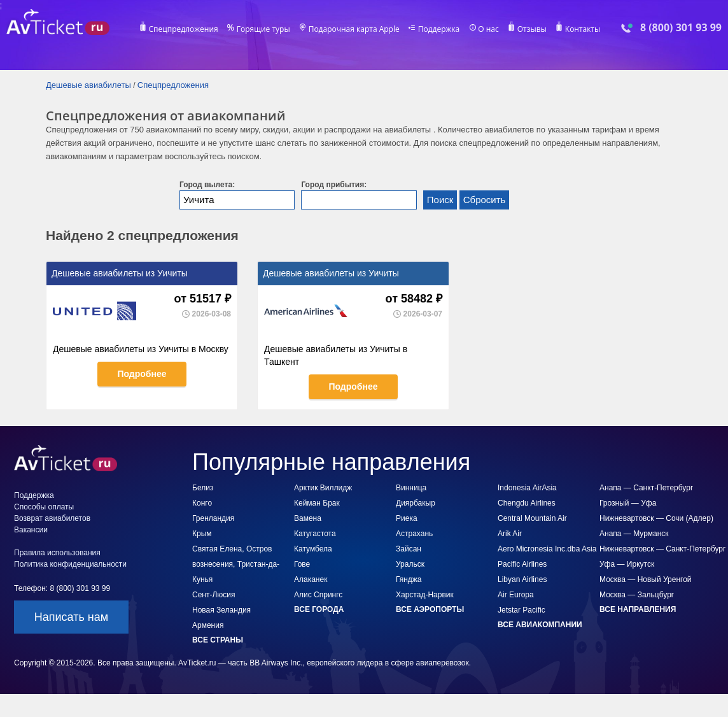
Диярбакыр (416, 503)
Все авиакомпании (540, 625)
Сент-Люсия (214, 595)
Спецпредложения (184, 29)
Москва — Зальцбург (637, 595)
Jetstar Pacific (521, 610)
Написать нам (71, 617)
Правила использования (57, 553)
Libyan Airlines (522, 579)
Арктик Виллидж (323, 488)
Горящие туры (263, 29)
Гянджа (409, 579)
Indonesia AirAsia (527, 488)
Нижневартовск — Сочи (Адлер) (656, 518)
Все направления (638, 609)
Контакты (583, 29)
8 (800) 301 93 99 (681, 28)
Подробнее (142, 374)
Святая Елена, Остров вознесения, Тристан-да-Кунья (236, 564)
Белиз (203, 488)
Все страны (218, 640)
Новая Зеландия (221, 610)
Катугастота (315, 534)
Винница (411, 488)
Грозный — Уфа (628, 503)
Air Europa (516, 595)
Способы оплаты (44, 507)
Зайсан (409, 549)
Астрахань (414, 534)
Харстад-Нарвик (425, 595)
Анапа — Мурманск (634, 534)
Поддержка (439, 29)
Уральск (410, 564)
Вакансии (31, 530)
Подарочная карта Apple (354, 29)
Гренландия (213, 518)
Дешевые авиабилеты (88, 85)
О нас (488, 29)
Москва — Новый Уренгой (646, 579)
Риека (407, 518)
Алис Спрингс (318, 595)
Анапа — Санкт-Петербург (646, 488)
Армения (208, 625)
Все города (319, 609)
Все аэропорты (430, 609)
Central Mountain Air (532, 518)
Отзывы (532, 29)
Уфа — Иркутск (627, 564)
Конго (202, 503)
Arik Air (510, 534)
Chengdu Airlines (527, 503)
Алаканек (311, 579)
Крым (202, 534)
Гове (302, 564)
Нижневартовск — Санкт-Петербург (662, 549)
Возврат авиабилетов (52, 518)
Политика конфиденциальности (70, 564)
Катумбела (313, 549)
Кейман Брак (317, 503)
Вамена (308, 518)
